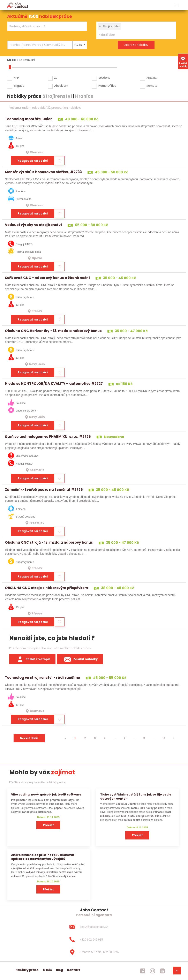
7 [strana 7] (125, 738)
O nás (47, 970)
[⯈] (174, 738)
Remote (152, 86)
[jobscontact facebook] (143, 971)
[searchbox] (45, 26)
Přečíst (48, 825)
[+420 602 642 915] (94, 940)
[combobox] (47, 26)
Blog (59, 970)
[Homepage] (18, 5)
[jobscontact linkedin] (162, 971)
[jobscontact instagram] (152, 971)
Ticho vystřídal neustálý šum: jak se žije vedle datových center (136, 796)
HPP (16, 78)
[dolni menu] (177, 971)
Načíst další (29, 738)
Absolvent (61, 86)
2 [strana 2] (85, 738)
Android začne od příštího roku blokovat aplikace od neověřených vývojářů (43, 857)
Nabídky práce (27, 970)
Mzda (11, 60)
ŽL (56, 78)
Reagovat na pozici (33, 161)
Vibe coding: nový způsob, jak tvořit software (46, 794)
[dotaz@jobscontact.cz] (94, 927)
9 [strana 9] (144, 738)
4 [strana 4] (105, 738)
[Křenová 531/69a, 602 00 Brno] (94, 952)
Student (104, 78)
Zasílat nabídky (183, 61)
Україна (152, 78)
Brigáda (19, 86)
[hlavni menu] (177, 5)
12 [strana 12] (164, 738)
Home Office (107, 86)
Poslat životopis (32, 659)
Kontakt (74, 970)
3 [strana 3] (95, 738)
